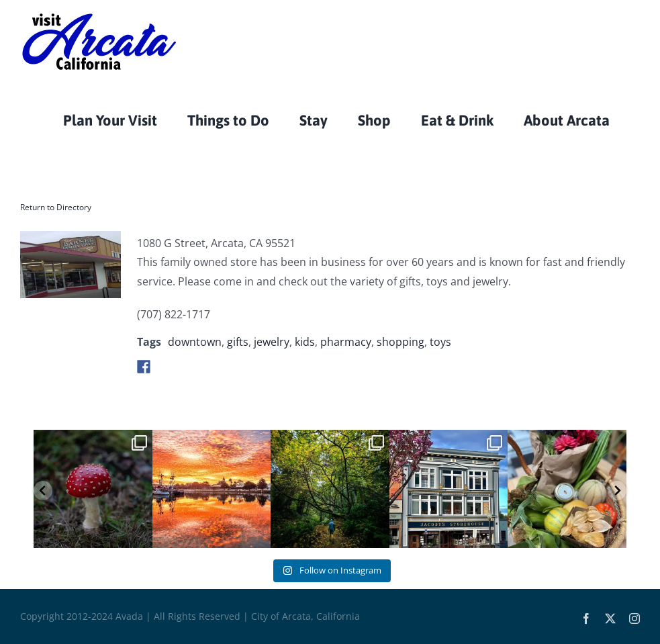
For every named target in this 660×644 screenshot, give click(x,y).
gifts (238, 342)
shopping (400, 342)
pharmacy (346, 342)
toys (440, 342)
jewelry (272, 342)
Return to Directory (56, 207)
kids (305, 342)
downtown (195, 342)
